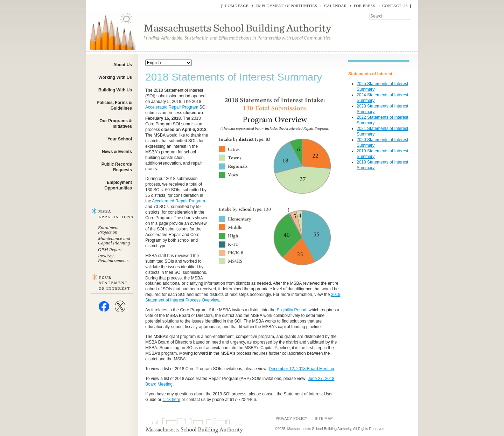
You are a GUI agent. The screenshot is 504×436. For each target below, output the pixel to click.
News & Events (117, 152)
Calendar (335, 6)
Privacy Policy (291, 419)
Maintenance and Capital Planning (114, 241)
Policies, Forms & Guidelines (114, 105)
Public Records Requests (117, 167)
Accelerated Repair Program (172, 107)
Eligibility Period (292, 310)
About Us (123, 65)
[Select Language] (169, 63)
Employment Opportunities (286, 6)
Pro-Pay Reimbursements (113, 258)
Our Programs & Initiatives (116, 124)
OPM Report (110, 250)
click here (171, 400)
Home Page (237, 6)
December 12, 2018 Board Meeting (302, 369)
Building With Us (115, 90)
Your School (120, 139)
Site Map (324, 419)
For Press (365, 6)
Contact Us (395, 6)
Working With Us (115, 77)
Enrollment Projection (108, 230)
